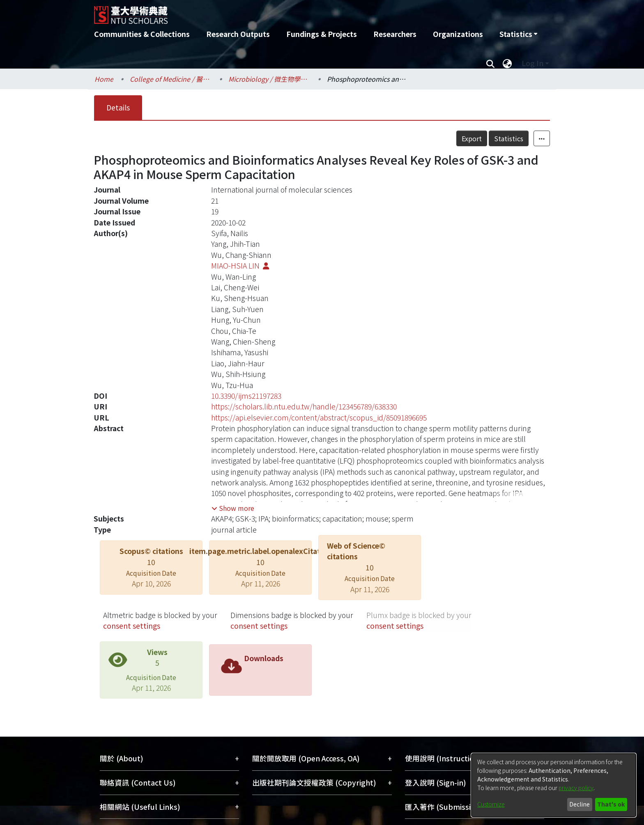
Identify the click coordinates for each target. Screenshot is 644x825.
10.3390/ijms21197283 (246, 396)
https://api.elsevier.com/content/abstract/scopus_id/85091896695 (319, 417)
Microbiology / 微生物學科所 (269, 79)
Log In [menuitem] (532, 63)
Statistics (509, 138)
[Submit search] (490, 63)
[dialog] (554, 785)
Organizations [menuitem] (458, 34)
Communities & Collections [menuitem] (142, 34)
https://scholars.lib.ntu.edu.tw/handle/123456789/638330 (304, 406)
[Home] (278, 12)
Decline (580, 804)
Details (118, 107)
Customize (491, 804)
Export (472, 138)
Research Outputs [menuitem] (238, 34)
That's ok (611, 804)
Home (104, 79)
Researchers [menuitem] (395, 34)
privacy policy (576, 788)
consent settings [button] (132, 626)
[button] (233, 508)
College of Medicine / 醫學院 (171, 79)
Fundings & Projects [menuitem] (322, 34)
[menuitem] (518, 34)
